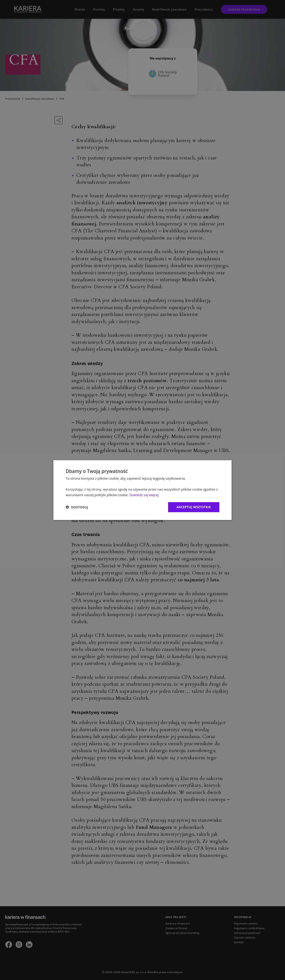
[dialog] (142, 490)
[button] (77, 507)
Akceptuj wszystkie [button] (194, 507)
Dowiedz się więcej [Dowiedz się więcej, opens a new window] (144, 495)
